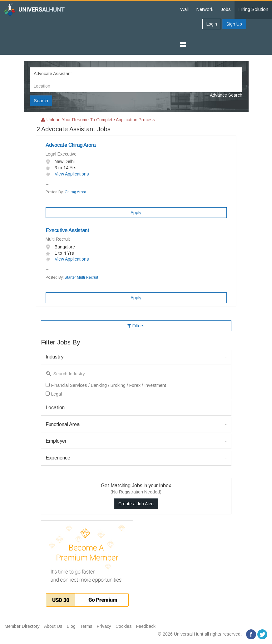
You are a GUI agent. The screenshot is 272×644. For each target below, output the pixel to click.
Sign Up (234, 24)
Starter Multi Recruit (81, 277)
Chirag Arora (75, 192)
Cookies (124, 626)
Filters (136, 326)
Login (212, 24)
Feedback (146, 626)
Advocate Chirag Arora (71, 145)
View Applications (67, 174)
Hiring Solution (253, 9)
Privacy (104, 626)
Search (41, 101)
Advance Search (226, 95)
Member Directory (22, 626)
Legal (54, 394)
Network (205, 9)
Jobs (226, 9)
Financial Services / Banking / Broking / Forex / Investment (106, 385)
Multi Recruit (58, 239)
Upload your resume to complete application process (98, 120)
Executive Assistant (67, 231)
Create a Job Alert (136, 504)
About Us (53, 626)
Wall (184, 9)
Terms (86, 626)
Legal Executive (61, 154)
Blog (71, 626)
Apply (136, 213)
